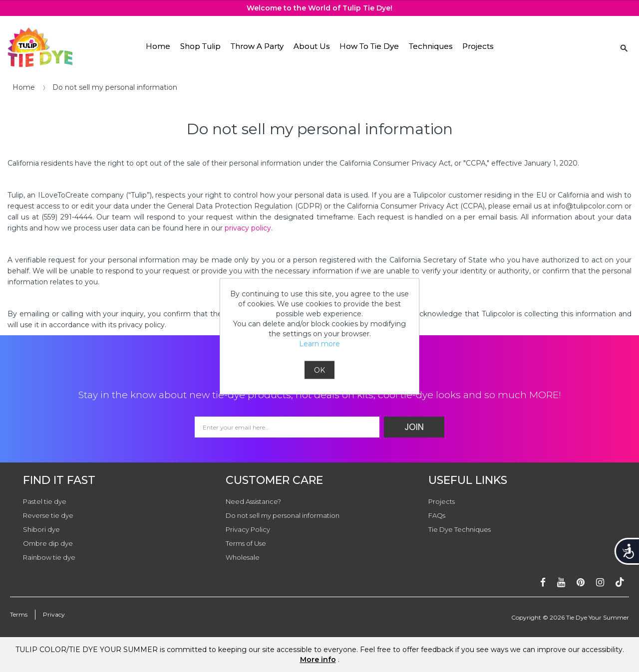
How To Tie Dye (369, 46)
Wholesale (243, 557)
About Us (312, 46)
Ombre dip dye (48, 543)
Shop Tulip (200, 46)
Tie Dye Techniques (460, 529)
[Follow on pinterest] (581, 582)
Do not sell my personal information (283, 515)
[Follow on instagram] (600, 582)
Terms (19, 614)
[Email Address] (287, 427)
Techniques (431, 46)
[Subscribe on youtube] (561, 582)
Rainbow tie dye (49, 557)
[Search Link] (624, 47)
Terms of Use (246, 543)
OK (319, 370)
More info (318, 660)
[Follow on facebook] (543, 582)
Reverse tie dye (48, 515)
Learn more (319, 343)
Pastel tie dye (45, 501)
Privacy (54, 614)
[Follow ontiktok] (620, 582)
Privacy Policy (248, 529)
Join (414, 427)
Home (158, 46)
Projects (478, 46)
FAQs (437, 515)
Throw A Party (257, 46)
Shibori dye (41, 529)
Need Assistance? (253, 501)
